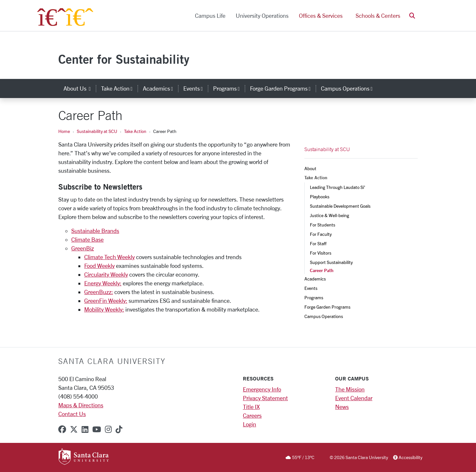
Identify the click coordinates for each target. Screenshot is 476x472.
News (342, 407)
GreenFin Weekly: (106, 301)
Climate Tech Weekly (109, 257)
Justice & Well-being (329, 215)
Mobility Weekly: (104, 309)
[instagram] (108, 429)
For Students (323, 225)
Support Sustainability (331, 262)
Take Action (135, 131)
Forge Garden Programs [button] (283, 88)
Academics (315, 279)
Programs (314, 297)
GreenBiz (83, 248)
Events (311, 288)
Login (249, 424)
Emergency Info (262, 389)
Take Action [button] (119, 88)
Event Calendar (354, 398)
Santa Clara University (112, 361)
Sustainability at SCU (97, 131)
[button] (412, 16)
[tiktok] (119, 429)
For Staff (318, 243)
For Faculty (321, 234)
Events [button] (196, 88)
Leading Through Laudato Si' (338, 187)
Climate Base (87, 239)
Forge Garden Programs (327, 307)
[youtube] (97, 429)
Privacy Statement (265, 398)
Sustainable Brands (95, 231)
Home (64, 131)
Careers (252, 415)
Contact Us (72, 414)
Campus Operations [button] (349, 88)
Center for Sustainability (124, 59)
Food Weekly (99, 266)
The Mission (350, 389)
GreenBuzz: (99, 292)
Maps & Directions (81, 405)
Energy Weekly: (103, 283)
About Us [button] (80, 88)
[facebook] (62, 429)
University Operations (262, 16)
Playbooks (320, 197)
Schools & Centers (378, 16)
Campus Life (210, 16)
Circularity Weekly (106, 274)
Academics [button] (160, 88)
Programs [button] (229, 88)
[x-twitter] (74, 429)
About (310, 168)
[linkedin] (85, 429)
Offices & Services (321, 16)
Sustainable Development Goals (340, 206)
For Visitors (321, 253)
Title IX (251, 407)
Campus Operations (324, 316)
